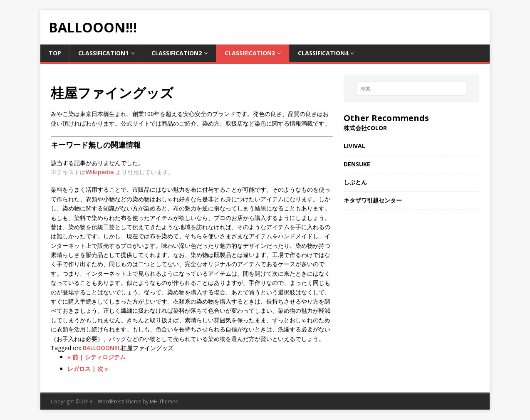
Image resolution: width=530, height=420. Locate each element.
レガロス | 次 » (88, 369)
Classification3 (250, 53)
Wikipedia (100, 172)
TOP (55, 53)
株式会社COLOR (365, 128)
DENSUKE (357, 164)
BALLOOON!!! (101, 348)
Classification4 (323, 53)
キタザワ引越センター (373, 200)
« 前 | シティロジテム (97, 357)
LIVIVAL (354, 146)
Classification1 (103, 53)
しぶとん (355, 182)
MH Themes (164, 401)
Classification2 (177, 53)
